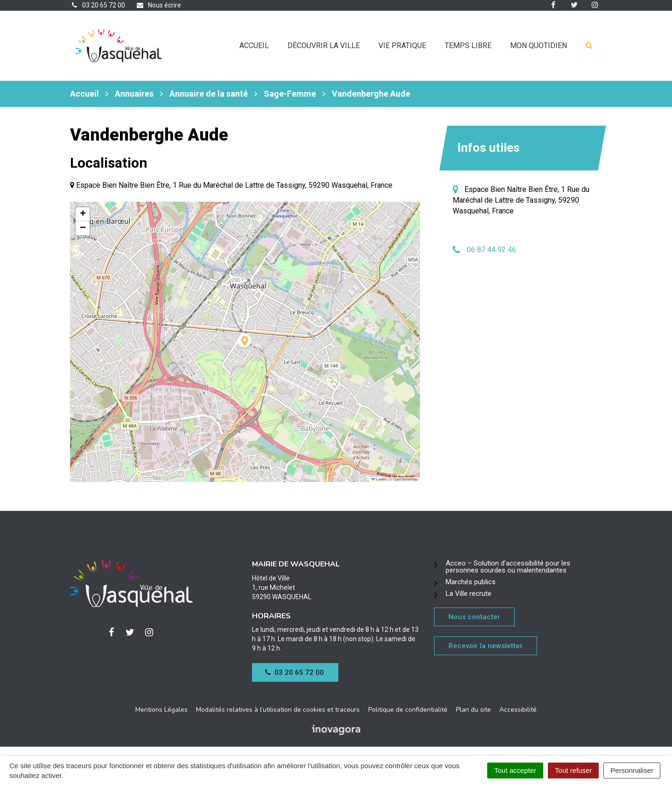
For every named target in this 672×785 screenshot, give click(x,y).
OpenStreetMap (405, 479)
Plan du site (473, 710)
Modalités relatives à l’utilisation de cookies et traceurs (278, 710)
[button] (245, 342)
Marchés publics (471, 582)
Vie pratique (402, 46)
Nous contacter (474, 617)
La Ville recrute (469, 594)
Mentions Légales (161, 710)
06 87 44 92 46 (491, 250)
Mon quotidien (539, 46)
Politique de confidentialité (408, 710)
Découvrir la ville (324, 46)
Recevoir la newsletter (486, 646)
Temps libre (468, 46)
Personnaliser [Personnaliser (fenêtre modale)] (632, 770)
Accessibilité (518, 710)
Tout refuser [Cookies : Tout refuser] (573, 770)
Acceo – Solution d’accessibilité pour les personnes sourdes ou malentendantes (508, 567)
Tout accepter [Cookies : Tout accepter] (515, 770)
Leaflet (379, 479)
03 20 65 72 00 (294, 672)
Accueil (254, 46)
